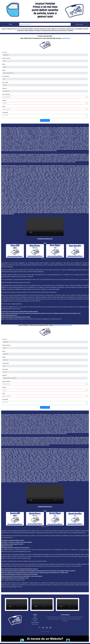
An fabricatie (6, 76)
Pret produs (5, 82)
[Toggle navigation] (11, 24)
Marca (4, 64)
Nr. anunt (5, 52)
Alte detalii (5, 112)
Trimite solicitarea (45, 120)
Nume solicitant (6, 94)
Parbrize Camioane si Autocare (63, 325)
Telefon (4, 100)
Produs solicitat (6, 58)
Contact (35, 621)
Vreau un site (35, 624)
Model (4, 70)
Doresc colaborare (35, 622)
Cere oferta (35, 619)
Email (4, 106)
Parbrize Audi (66, 38)
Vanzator (5, 88)
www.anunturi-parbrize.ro (7, 128)
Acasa (35, 617)
